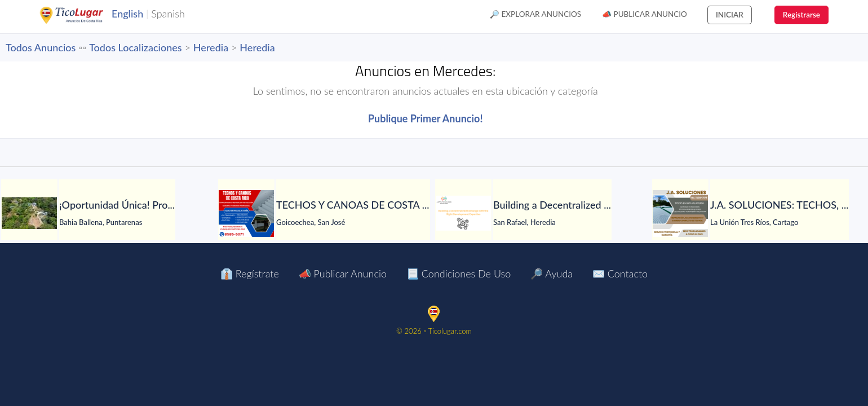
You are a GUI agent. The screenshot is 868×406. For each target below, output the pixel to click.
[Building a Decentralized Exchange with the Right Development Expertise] (463, 213)
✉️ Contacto (620, 273)
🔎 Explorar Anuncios (535, 14)
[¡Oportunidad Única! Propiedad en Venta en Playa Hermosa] (29, 213)
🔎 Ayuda (552, 273)
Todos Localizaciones (135, 47)
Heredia (211, 47)
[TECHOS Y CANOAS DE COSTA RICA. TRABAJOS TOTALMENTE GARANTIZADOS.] (246, 213)
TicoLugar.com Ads (83, 15)
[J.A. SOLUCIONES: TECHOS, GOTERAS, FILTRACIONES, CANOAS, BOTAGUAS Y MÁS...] (680, 213)
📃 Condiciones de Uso (459, 273)
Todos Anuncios (41, 47)
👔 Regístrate (250, 273)
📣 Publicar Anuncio (645, 14)
